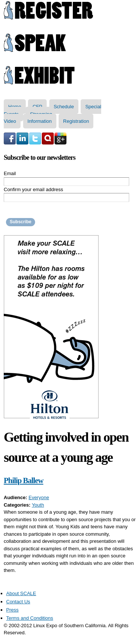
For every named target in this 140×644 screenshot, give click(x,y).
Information (40, 121)
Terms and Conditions (30, 618)
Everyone (39, 497)
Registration (76, 121)
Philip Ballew (24, 480)
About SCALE (21, 593)
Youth (38, 505)
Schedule (64, 107)
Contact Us (18, 602)
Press (13, 610)
